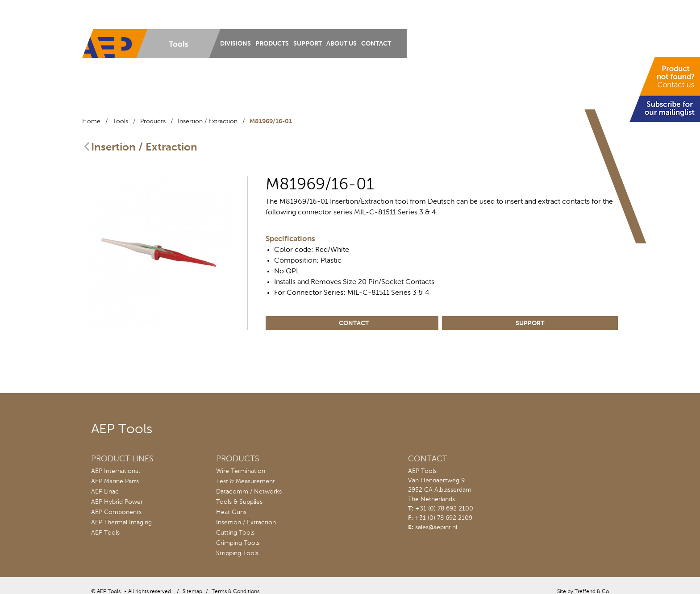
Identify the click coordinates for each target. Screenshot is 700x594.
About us (342, 44)
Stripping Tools (237, 553)
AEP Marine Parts (115, 481)
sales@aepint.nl (436, 527)
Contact (376, 44)
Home (91, 121)
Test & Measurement (246, 481)
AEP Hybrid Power (117, 502)
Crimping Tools (238, 543)
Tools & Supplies (239, 502)
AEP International (115, 471)
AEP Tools (105, 533)
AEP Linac (105, 492)
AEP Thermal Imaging (121, 523)
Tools (120, 121)
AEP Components (116, 512)
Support (308, 44)
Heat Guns (231, 512)
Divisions (235, 44)
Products (272, 44)
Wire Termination (241, 471)
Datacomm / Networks (249, 492)
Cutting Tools (235, 533)
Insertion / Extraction (208, 121)
